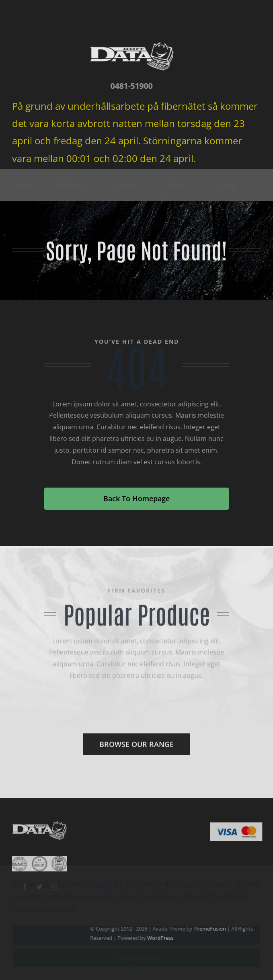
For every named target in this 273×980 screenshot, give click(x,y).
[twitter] (39, 883)
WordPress (164, 938)
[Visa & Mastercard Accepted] (240, 826)
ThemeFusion (213, 929)
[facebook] (25, 883)
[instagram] (54, 883)
